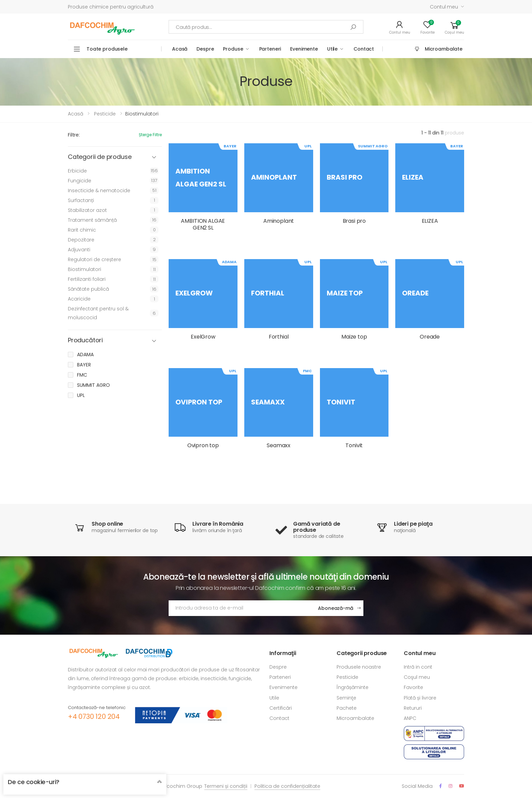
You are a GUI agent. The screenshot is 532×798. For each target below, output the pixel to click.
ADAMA (85, 355)
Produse (233, 49)
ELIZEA (430, 221)
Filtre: (74, 135)
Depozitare (81, 240)
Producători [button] (85, 340)
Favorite (413, 687)
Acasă (180, 49)
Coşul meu (417, 677)
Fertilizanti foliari (87, 279)
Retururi (413, 708)
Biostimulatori (84, 269)
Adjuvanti (79, 250)
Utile (332, 49)
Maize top (354, 337)
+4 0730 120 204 (94, 717)
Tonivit (354, 445)
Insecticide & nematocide (99, 191)
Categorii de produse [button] (100, 157)
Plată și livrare (420, 698)
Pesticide (105, 114)
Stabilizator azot (87, 210)
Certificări (281, 708)
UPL (81, 395)
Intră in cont (418, 667)
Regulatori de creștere (94, 259)
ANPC (410, 718)
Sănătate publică (88, 289)
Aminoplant (279, 221)
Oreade (430, 337)
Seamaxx (279, 445)
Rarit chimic (82, 230)
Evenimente (304, 49)
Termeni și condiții (226, 786)
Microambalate (444, 49)
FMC (82, 375)
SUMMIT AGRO (93, 385)
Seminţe (346, 698)
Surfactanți (81, 200)
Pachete (347, 708)
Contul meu (444, 7)
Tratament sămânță (92, 220)
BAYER (84, 365)
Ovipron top (203, 445)
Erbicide (77, 171)
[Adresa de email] (241, 608)
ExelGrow (203, 337)
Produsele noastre (359, 667)
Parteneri (270, 49)
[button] (454, 27)
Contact (364, 49)
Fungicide (80, 181)
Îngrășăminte (353, 687)
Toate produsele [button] (107, 49)
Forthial (279, 337)
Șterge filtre (150, 135)
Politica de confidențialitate (287, 786)
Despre (205, 49)
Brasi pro (354, 221)
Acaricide (79, 299)
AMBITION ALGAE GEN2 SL (203, 224)
